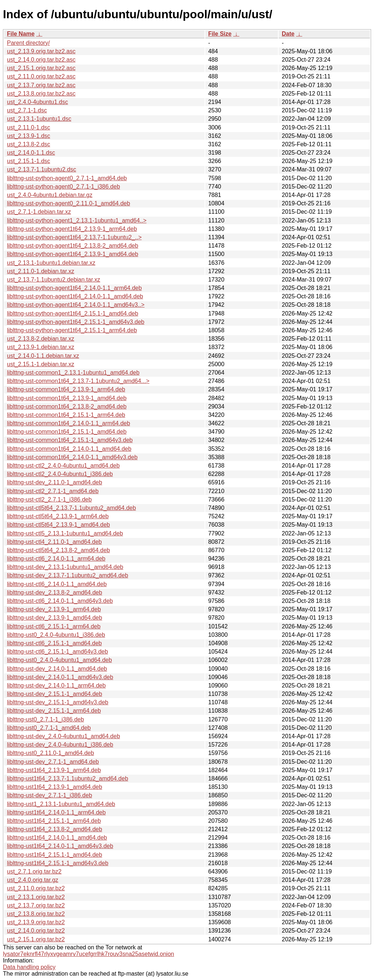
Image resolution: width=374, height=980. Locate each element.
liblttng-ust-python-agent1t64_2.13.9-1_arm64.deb (72, 229)
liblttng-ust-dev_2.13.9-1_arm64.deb (54, 609)
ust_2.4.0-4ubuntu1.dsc (37, 102)
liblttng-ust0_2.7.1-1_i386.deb (45, 719)
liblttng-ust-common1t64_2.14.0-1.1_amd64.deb (69, 449)
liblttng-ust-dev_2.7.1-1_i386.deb (49, 795)
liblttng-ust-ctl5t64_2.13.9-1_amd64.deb (58, 525)
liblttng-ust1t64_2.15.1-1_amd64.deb (55, 855)
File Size (220, 34)
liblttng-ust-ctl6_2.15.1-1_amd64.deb (54, 643)
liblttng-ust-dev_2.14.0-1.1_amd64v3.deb (60, 677)
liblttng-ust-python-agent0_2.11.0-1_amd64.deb (68, 203)
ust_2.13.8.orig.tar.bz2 (36, 914)
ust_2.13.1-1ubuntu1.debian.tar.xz (51, 263)
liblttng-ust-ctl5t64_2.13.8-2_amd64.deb (58, 550)
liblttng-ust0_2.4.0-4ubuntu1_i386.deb (56, 635)
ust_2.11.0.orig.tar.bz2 (36, 888)
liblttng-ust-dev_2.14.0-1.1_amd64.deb (57, 669)
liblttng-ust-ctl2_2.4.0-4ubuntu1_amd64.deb (63, 466)
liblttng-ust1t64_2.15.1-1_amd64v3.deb (58, 863)
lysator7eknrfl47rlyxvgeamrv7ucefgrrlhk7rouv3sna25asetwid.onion (89, 954)
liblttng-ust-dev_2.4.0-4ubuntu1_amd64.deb (64, 736)
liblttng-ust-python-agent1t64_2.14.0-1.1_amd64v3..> (76, 305)
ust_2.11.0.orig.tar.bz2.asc (41, 76)
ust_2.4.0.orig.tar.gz (33, 880)
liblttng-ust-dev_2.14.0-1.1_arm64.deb (56, 685)
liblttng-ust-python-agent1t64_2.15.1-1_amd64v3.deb (76, 322)
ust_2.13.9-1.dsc (28, 136)
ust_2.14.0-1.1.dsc (31, 153)
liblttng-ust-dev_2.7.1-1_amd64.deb (53, 762)
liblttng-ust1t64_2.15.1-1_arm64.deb (54, 821)
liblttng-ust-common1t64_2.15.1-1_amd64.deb (67, 432)
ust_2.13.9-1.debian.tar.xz (41, 347)
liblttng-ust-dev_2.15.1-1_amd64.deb (55, 694)
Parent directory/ (28, 43)
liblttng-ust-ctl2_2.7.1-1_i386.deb (49, 499)
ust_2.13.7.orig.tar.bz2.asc (41, 85)
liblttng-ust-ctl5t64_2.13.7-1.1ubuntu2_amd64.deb (71, 508)
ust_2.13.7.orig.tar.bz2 (36, 905)
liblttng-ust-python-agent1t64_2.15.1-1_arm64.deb (72, 330)
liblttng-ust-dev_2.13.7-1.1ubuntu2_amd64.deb (68, 575)
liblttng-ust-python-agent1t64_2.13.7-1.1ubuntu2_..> (74, 237)
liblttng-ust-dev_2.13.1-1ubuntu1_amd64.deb (65, 567)
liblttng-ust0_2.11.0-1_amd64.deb (50, 753)
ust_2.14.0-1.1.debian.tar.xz (43, 356)
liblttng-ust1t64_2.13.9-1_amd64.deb (55, 787)
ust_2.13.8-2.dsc (28, 144)
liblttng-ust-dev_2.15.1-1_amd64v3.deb (58, 702)
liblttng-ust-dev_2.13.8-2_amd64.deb (55, 592)
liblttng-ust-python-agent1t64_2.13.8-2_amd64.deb (72, 246)
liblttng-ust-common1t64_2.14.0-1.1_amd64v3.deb (72, 457)
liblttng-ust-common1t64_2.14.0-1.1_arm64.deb (68, 423)
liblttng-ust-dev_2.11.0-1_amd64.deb (55, 482)
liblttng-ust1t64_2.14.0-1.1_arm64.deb (56, 812)
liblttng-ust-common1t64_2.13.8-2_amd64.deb (67, 406)
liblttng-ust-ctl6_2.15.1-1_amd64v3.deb (58, 652)
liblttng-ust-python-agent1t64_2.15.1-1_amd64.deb (72, 313)
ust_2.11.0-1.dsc (28, 127)
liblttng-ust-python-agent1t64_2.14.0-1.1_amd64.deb (75, 296)
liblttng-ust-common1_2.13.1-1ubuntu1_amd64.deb (73, 373)
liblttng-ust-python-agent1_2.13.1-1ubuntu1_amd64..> (77, 220)
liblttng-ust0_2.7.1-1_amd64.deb (49, 728)
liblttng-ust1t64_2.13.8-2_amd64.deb (55, 829)
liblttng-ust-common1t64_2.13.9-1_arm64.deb (66, 389)
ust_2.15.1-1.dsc (28, 161)
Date (288, 34)
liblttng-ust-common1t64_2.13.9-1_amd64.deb (67, 398)
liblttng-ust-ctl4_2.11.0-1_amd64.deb (54, 542)
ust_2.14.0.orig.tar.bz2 (36, 931)
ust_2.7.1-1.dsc (27, 110)
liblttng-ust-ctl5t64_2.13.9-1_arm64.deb (58, 516)
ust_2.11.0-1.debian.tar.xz (41, 271)
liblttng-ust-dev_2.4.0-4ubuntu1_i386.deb (60, 745)
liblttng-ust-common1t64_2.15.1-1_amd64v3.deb (70, 440)
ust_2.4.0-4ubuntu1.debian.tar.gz (50, 195)
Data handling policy (29, 967)
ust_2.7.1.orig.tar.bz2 (34, 871)
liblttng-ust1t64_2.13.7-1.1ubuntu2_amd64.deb (68, 778)
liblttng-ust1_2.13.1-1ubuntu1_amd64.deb (61, 804)
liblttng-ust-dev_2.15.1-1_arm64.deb (54, 711)
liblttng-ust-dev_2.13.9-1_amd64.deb (55, 618)
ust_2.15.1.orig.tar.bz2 (36, 939)
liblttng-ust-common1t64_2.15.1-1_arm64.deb (66, 415)
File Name (21, 34)
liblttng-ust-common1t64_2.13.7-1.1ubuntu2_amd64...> (78, 381)
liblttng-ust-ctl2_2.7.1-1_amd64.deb (53, 491)
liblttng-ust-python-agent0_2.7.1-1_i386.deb (64, 187)
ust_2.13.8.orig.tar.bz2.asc (41, 94)
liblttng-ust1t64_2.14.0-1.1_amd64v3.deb (60, 846)
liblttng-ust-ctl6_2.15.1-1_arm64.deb (54, 626)
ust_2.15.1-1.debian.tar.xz (41, 364)
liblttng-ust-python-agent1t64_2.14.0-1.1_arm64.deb (74, 288)
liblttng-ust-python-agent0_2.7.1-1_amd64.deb (67, 178)
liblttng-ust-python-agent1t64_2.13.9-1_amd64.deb (72, 254)
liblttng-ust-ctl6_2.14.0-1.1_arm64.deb (56, 559)
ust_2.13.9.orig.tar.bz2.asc (41, 51)
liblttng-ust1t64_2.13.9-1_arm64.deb (54, 770)
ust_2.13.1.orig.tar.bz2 (36, 897)
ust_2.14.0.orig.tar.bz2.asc (41, 60)
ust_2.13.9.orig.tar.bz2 (36, 922)
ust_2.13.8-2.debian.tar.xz (41, 339)
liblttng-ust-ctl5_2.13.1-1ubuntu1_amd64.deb (65, 533)
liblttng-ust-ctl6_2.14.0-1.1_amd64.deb (57, 584)
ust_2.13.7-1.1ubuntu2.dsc (41, 169)
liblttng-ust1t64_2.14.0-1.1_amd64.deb (57, 838)
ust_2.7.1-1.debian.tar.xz (39, 212)
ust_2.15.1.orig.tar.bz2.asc (41, 68)
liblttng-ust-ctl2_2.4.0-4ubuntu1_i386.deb (60, 474)
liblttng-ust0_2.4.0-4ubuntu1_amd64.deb (59, 660)
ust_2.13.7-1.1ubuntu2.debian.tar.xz (54, 280)
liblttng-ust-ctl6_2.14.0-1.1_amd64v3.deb (60, 601)
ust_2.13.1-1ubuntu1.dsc (39, 119)
